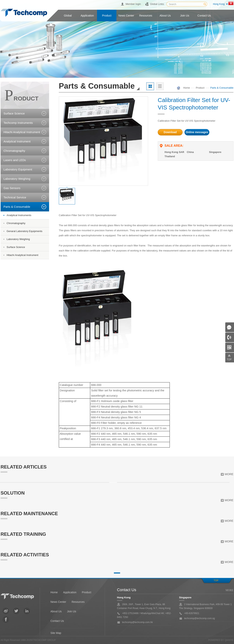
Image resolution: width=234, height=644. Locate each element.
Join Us (72, 611)
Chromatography (16, 223)
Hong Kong (219, 4)
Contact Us (57, 621)
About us (165, 16)
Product (107, 16)
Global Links (157, 4)
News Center (58, 602)
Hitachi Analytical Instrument (22, 255)
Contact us (204, 16)
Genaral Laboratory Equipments (24, 231)
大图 (150, 86)
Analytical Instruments (19, 215)
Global (68, 16)
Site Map (56, 633)
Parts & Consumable (222, 88)
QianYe (229, 640)
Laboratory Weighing (18, 239)
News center (126, 16)
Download (170, 132)
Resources (146, 16)
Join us (185, 16)
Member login (133, 4)
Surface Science (16, 247)
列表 (160, 86)
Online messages (197, 132)
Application (87, 16)
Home (187, 88)
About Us (56, 611)
